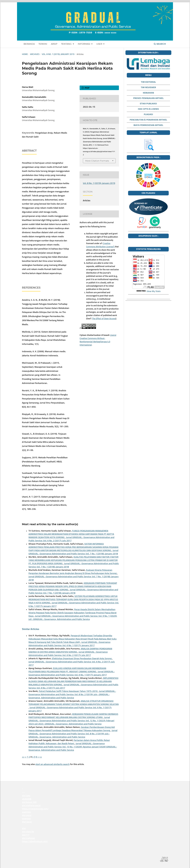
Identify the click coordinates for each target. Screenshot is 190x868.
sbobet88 (27, 799)
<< (23, 757)
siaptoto (22, 845)
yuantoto (22, 792)
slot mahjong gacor (31, 806)
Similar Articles (31, 629)
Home (25, 54)
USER (100, 44)
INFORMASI (84, 44)
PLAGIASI (148, 114)
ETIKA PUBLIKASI (148, 104)
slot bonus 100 (29, 802)
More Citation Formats (97, 161)
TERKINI (43, 44)
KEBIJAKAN (148, 93)
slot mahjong (28, 838)
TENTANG (67, 44)
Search (160, 44)
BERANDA (29, 44)
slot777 (26, 835)
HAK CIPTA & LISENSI (148, 109)
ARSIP (54, 44)
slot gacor (27, 815)
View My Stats (154, 291)
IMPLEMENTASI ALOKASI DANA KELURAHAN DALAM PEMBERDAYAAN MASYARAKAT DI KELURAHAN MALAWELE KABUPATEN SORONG (73, 681)
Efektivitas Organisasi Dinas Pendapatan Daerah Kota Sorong (82, 659)
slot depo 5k (28, 832)
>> (41, 757)
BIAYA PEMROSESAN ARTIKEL (148, 125)
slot (24, 828)
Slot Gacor (27, 822)
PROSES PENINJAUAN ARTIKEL (148, 98)
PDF (87, 88)
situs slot (26, 825)
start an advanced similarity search (52, 764)
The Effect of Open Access (104, 319)
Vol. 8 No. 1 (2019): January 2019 (58, 54)
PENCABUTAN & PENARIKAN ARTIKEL (148, 120)
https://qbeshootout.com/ (35, 842)
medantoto (22, 788)
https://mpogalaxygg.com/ (35, 809)
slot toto (26, 796)
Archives (35, 54)
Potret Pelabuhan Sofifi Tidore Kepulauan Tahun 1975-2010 (68, 691)
